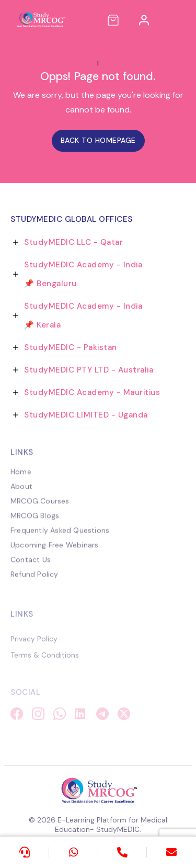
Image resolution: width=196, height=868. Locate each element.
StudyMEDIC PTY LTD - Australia (89, 370)
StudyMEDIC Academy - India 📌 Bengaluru (83, 274)
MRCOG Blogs (35, 522)
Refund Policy (34, 580)
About (21, 492)
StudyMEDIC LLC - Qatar (73, 242)
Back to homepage (98, 140)
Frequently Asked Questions (60, 536)
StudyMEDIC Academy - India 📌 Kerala (83, 315)
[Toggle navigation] (178, 20)
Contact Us (31, 566)
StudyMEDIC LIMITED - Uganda (86, 415)
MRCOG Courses (40, 507)
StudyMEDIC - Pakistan (71, 347)
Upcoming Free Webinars (54, 551)
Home (21, 478)
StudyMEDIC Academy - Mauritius (92, 392)
